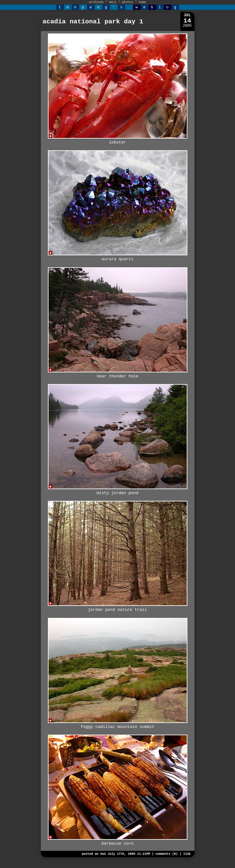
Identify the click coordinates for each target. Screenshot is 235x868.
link (187, 854)
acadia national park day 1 (93, 22)
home (143, 2)
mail (113, 2)
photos (128, 2)
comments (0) (166, 854)
